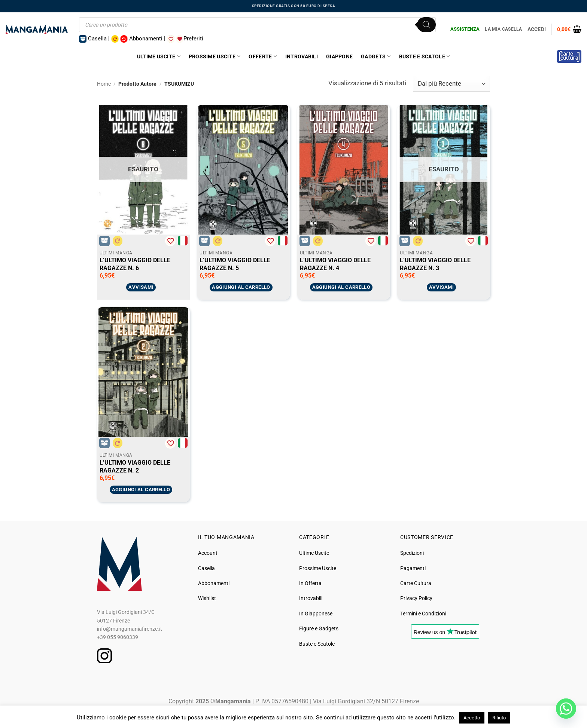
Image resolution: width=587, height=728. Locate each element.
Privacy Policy (416, 598)
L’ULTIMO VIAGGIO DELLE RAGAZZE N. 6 (135, 264)
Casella (206, 568)
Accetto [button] (472, 718)
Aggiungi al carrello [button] (241, 287)
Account (208, 553)
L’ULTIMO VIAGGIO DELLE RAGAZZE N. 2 (135, 466)
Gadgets (376, 56)
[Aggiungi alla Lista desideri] (170, 241)
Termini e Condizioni (423, 614)
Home (104, 84)
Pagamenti (413, 568)
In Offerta (310, 583)
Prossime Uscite (215, 56)
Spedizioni (412, 553)
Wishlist (207, 598)
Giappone (339, 56)
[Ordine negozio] (451, 84)
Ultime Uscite (159, 56)
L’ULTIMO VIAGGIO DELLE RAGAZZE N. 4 (335, 264)
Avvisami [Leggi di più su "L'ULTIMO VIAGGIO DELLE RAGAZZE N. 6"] (141, 287)
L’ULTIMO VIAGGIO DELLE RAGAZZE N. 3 (435, 264)
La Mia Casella (503, 29)
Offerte (263, 56)
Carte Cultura (416, 583)
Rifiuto (499, 718)
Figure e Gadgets (319, 628)
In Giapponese (316, 614)
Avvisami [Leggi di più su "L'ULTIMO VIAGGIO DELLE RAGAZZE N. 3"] (441, 287)
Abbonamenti (214, 583)
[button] (569, 29)
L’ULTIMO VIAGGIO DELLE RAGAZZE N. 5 (235, 264)
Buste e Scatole (425, 56)
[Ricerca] (426, 25)
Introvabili (302, 56)
